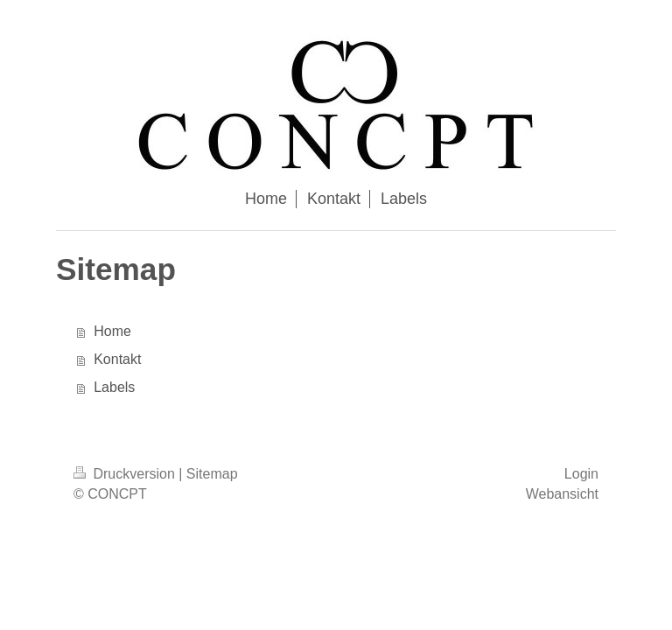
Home (112, 331)
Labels (114, 387)
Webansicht (562, 494)
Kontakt (117, 359)
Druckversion (126, 474)
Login (581, 474)
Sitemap (212, 474)
